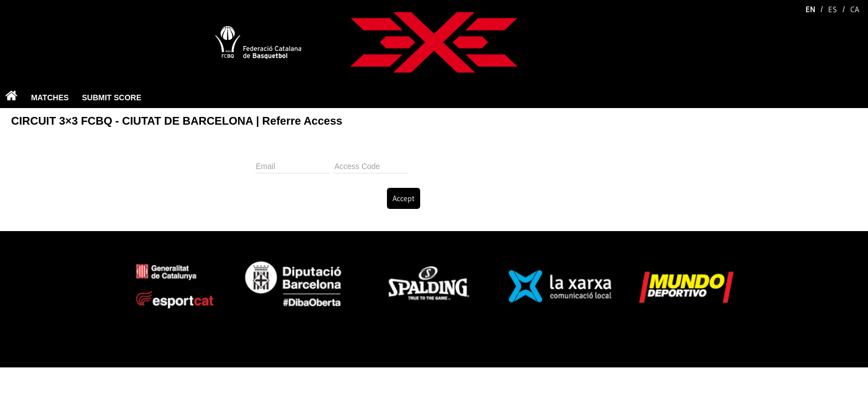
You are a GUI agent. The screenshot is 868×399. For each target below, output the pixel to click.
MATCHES (50, 98)
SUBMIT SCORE (112, 98)
